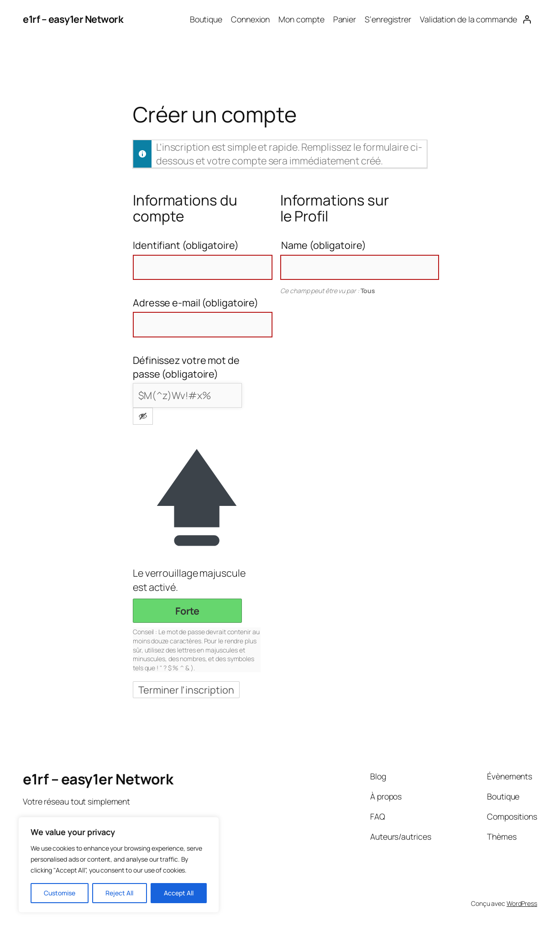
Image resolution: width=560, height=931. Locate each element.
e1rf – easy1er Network (73, 19)
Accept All (179, 893)
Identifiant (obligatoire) (186, 245)
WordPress (522, 903)
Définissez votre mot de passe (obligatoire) (186, 367)
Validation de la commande (468, 19)
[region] (119, 865)
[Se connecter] (527, 19)
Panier (345, 19)
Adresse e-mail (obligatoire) (196, 302)
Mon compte (301, 19)
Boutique (206, 19)
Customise (60, 893)
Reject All (119, 893)
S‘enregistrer (388, 19)
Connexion (250, 19)
